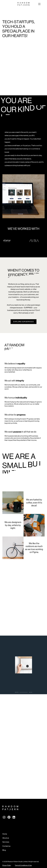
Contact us (6, 846)
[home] (24, 4)
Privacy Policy (7, 865)
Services (6, 842)
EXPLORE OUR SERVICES (23, 321)
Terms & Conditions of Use (23, 865)
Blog (4, 850)
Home (5, 834)
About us (6, 838)
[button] (39, 4)
